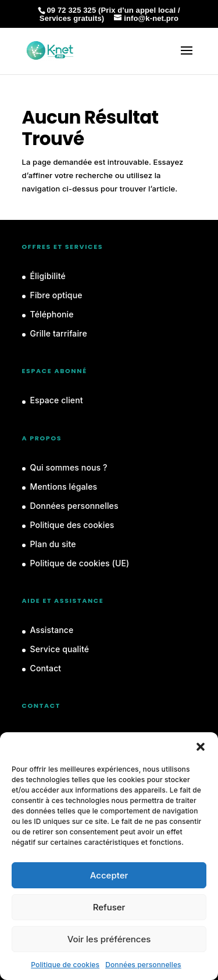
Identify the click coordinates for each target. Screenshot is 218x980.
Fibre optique (56, 295)
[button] (201, 747)
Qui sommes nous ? (69, 467)
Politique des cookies (72, 525)
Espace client (57, 400)
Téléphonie (52, 314)
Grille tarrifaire (59, 333)
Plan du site (53, 544)
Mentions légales (64, 487)
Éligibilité (48, 276)
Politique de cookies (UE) (80, 563)
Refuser (109, 907)
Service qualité (60, 649)
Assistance (52, 630)
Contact (46, 668)
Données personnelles (143, 965)
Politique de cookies (65, 965)
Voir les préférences (109, 939)
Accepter (109, 875)
